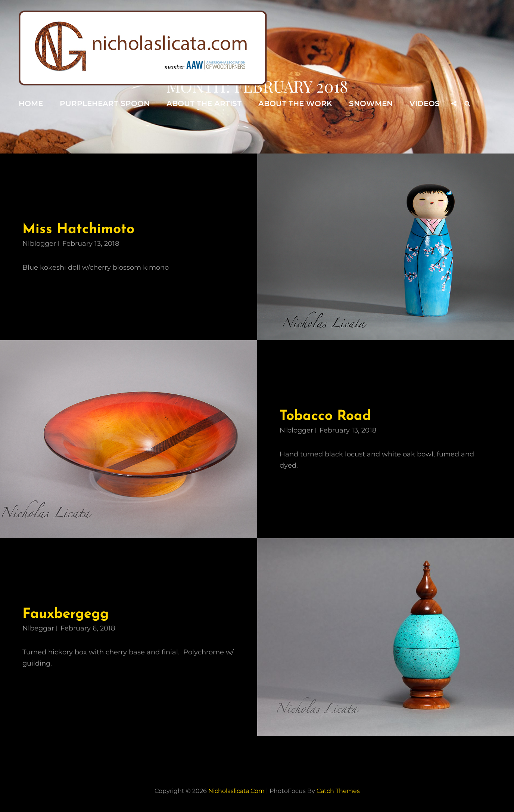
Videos (425, 103)
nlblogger (39, 244)
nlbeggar (38, 628)
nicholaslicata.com (236, 791)
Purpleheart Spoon (105, 103)
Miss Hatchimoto (78, 230)
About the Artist (204, 103)
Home (31, 103)
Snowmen (371, 103)
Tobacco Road (325, 416)
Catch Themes (338, 791)
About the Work (295, 103)
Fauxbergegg (66, 614)
